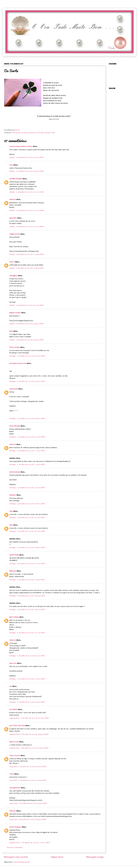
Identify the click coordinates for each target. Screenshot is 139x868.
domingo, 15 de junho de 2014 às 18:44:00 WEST (27, 596)
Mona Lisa (13, 663)
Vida (53, 133)
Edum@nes (13, 276)
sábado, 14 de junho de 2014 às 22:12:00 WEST (27, 305)
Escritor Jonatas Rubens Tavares (21, 146)
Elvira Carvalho (15, 347)
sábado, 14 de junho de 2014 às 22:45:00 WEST (27, 324)
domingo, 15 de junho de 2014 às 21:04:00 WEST (27, 679)
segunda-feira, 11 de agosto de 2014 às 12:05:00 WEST (30, 843)
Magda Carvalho (15, 313)
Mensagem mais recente (16, 857)
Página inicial (57, 857)
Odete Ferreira (15, 756)
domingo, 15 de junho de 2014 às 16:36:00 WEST (27, 548)
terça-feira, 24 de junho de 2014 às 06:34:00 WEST (28, 819)
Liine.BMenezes (15, 788)
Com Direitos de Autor (20, 133)
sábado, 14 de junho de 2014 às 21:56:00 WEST (27, 268)
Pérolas (41, 133)
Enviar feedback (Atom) (21, 862)
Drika (11, 511)
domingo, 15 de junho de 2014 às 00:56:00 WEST (27, 381)
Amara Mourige (15, 426)
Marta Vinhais (14, 617)
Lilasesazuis (14, 389)
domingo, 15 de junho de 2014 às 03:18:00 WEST (27, 437)
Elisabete (13, 495)
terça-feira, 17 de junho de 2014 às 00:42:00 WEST (28, 767)
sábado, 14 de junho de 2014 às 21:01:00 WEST (27, 192)
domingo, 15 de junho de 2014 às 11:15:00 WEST (27, 451)
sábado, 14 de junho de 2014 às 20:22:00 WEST (27, 157)
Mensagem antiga (95, 857)
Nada (11, 331)
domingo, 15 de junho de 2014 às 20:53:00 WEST (27, 656)
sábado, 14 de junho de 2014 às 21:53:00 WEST (27, 254)
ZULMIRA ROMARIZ (16, 179)
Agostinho (13, 218)
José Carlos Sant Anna (17, 726)
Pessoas (48, 133)
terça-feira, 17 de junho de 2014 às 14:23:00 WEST (28, 780)
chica (11, 165)
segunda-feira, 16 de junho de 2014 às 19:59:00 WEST (29, 734)
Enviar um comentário (15, 848)
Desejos (32, 133)
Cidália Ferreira (15, 234)
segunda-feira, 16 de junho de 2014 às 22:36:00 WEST (29, 748)
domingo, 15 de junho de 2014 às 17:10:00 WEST (27, 564)
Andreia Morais (15, 472)
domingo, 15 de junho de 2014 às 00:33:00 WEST (27, 356)
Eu (37, 133)
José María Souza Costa (18, 363)
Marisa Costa (14, 742)
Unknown (13, 199)
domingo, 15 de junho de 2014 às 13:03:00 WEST (27, 488)
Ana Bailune (13, 709)
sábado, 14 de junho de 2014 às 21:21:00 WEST (27, 227)
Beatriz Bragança (15, 827)
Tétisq (12, 774)
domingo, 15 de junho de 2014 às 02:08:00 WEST (27, 419)
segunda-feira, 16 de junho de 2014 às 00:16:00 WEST (29, 718)
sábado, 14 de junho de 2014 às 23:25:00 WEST (27, 340)
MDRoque (13, 571)
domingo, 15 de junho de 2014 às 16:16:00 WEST (27, 518)
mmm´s (12, 262)
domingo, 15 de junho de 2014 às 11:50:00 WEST (27, 465)
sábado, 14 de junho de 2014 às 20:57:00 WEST (27, 171)
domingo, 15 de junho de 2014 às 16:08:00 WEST (27, 504)
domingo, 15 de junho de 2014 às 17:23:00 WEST (27, 580)
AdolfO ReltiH (14, 555)
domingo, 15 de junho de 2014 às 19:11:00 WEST (27, 633)
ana (11, 686)
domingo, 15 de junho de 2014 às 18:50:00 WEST (27, 610)
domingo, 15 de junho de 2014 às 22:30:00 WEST (27, 702)
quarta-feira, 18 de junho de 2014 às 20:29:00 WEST (28, 803)
